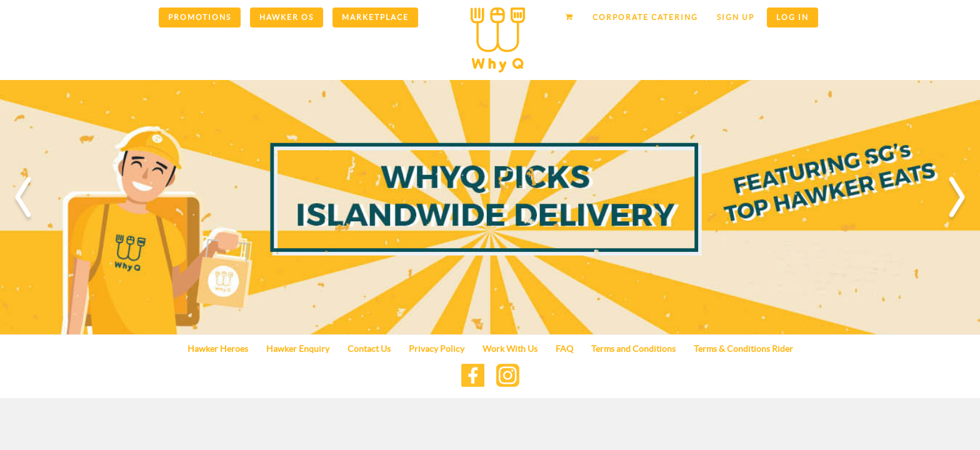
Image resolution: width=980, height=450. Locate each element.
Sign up (736, 17)
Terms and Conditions (633, 349)
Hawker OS (287, 17)
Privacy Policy (437, 349)
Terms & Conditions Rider (743, 349)
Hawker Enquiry (298, 349)
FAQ (564, 349)
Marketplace (375, 17)
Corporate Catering (645, 17)
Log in (792, 17)
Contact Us (369, 349)
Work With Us (510, 349)
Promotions (200, 17)
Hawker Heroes (218, 349)
